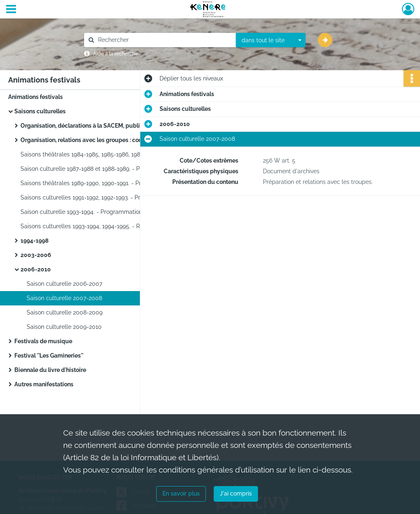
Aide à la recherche (115, 54)
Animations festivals (35, 97)
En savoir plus (181, 493)
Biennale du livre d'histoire (50, 370)
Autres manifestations (44, 384)
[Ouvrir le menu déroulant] (11, 10)
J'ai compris (236, 493)
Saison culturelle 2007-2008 (64, 298)
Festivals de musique (43, 341)
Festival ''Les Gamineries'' (49, 356)
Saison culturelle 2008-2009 (65, 312)
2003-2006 (36, 255)
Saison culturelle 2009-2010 (64, 327)
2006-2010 (36, 269)
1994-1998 (34, 241)
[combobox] (271, 40)
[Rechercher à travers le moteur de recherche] (164, 40)
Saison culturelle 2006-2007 (64, 284)
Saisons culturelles (40, 111)
